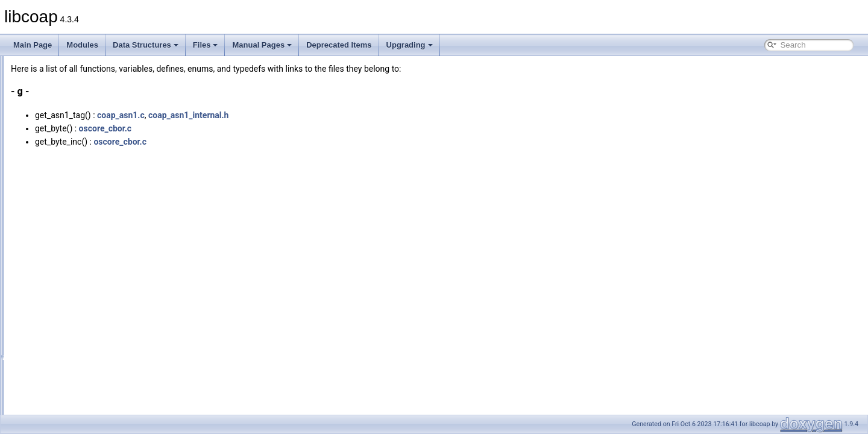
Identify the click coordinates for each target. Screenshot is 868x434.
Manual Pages (262, 45)
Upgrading (410, 45)
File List (42, 119)
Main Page (33, 45)
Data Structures (146, 45)
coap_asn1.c (272, 115)
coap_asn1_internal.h (339, 115)
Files (206, 45)
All (44, 145)
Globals (42, 132)
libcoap (22, 66)
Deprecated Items (339, 45)
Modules (82, 45)
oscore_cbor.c (256, 128)
